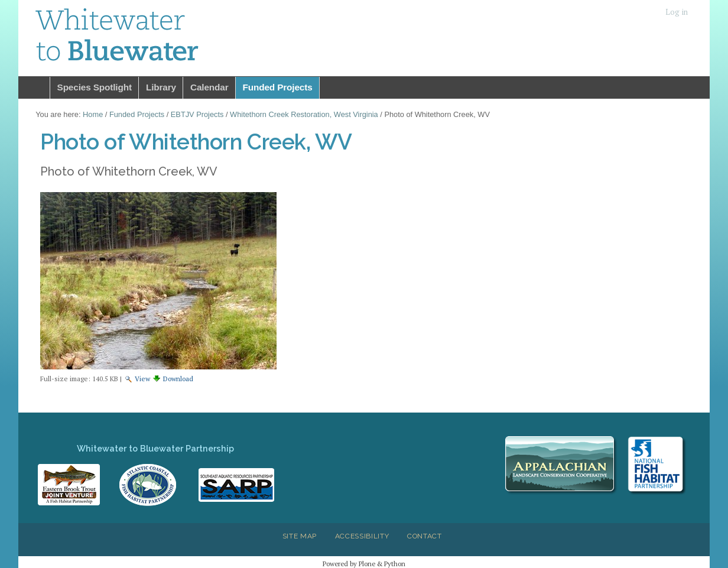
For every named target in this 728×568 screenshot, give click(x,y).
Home (34, 88)
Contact (425, 536)
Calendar (209, 87)
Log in (677, 12)
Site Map (300, 536)
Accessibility (362, 536)
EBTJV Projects (197, 114)
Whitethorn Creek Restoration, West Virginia (304, 114)
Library (161, 87)
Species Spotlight (95, 87)
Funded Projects (278, 87)
